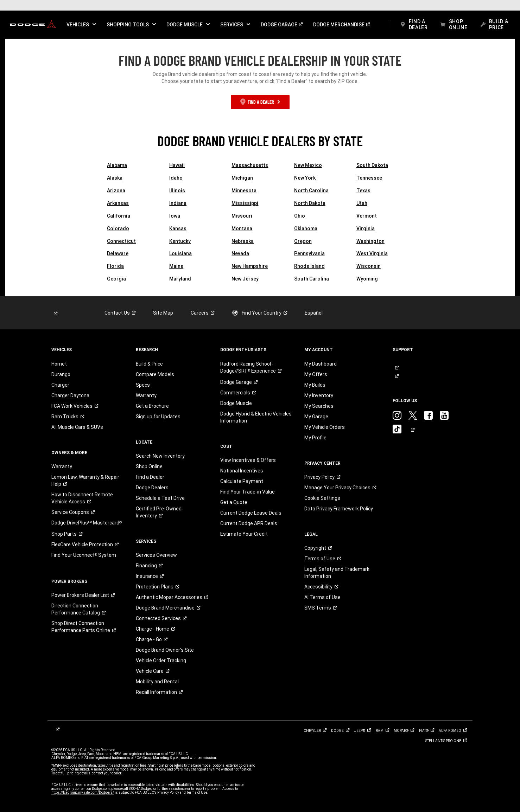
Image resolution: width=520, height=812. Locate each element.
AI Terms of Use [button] (322, 597)
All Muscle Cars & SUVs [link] (77, 427)
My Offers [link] (316, 374)
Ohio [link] (300, 216)
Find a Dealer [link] (150, 477)
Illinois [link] (177, 191)
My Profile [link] (315, 438)
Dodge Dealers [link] (152, 488)
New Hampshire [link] (250, 266)
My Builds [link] (315, 385)
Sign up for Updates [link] (158, 417)
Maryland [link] (180, 279)
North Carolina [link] (311, 191)
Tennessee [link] (369, 178)
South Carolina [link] (312, 279)
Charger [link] (60, 385)
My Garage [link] (316, 417)
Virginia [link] (366, 228)
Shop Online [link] (149, 466)
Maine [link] (176, 266)
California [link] (119, 216)
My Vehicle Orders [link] (325, 427)
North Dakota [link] (310, 203)
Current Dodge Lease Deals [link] (251, 513)
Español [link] (314, 313)
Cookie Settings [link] (322, 498)
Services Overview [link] (156, 555)
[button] (81, 25)
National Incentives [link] (242, 471)
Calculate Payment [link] (242, 481)
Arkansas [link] (118, 203)
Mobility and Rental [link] (157, 682)
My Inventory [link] (319, 395)
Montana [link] (242, 228)
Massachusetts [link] (250, 165)
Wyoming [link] (367, 279)
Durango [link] (61, 374)
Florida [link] (115, 266)
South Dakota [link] (372, 165)
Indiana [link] (178, 203)
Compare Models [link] (155, 374)
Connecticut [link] (121, 241)
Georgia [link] (116, 279)
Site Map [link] (163, 313)
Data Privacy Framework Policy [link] (339, 509)
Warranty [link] (62, 466)
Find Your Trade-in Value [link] (248, 492)
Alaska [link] (115, 178)
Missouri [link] (242, 216)
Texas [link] (363, 191)
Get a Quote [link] (234, 502)
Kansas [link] (178, 228)
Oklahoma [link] (306, 228)
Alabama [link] (117, 165)
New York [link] (305, 178)
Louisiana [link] (180, 253)
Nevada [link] (240, 253)
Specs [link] (143, 385)
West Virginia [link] (372, 253)
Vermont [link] (367, 216)
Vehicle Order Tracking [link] (161, 660)
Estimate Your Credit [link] (244, 534)
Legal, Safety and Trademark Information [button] (337, 573)
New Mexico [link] (308, 165)
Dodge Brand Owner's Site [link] (165, 650)
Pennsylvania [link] (309, 253)
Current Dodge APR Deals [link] (249, 523)
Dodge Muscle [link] (236, 403)
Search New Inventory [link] (160, 456)
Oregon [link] (303, 241)
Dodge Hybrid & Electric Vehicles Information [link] (256, 417)
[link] (33, 25)
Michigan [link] (242, 178)
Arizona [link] (116, 191)
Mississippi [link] (245, 203)
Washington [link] (370, 241)
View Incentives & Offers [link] (248, 460)
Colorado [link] (118, 228)
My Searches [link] (319, 406)
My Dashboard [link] (321, 364)
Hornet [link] (59, 364)
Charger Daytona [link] (70, 395)
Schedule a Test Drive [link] (160, 498)
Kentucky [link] (180, 241)
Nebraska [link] (243, 241)
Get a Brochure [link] (152, 406)
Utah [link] (362, 203)
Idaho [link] (176, 178)
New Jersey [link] (245, 279)
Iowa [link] (175, 216)
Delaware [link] (118, 253)
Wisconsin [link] (369, 266)
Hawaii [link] (177, 165)
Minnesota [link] (244, 191)
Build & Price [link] (149, 364)
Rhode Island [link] (309, 266)
